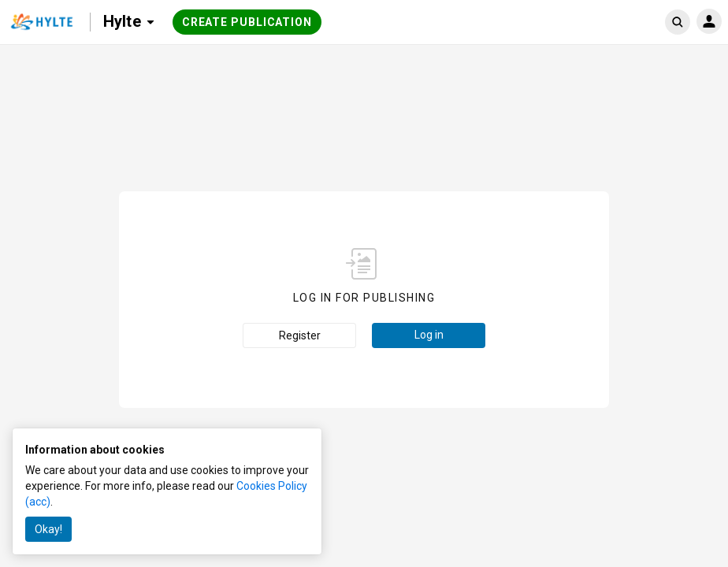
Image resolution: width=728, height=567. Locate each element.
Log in (429, 335)
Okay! (48, 529)
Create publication (247, 22)
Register (300, 335)
